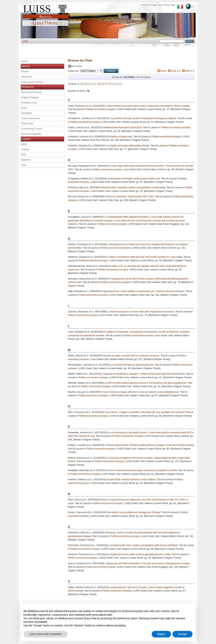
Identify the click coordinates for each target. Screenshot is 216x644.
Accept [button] (183, 634)
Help (24, 165)
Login (25, 41)
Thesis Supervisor (31, 118)
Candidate (27, 113)
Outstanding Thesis (31, 129)
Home (24, 61)
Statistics (26, 160)
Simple (25, 71)
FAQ (24, 155)
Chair (24, 108)
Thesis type (27, 123)
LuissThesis (45, 23)
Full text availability (31, 134)
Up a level (77, 66)
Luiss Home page (149, 5)
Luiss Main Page (46, 8)
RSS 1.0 (176, 71)
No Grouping (143, 77)
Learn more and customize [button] (45, 634)
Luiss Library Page (166, 5)
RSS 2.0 (190, 71)
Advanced (26, 77)
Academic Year (29, 103)
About (24, 144)
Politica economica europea (101, 109)
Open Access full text (32, 82)
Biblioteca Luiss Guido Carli (46, 14)
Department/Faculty (32, 92)
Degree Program (30, 97)
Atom (164, 71)
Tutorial (25, 149)
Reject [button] (161, 634)
